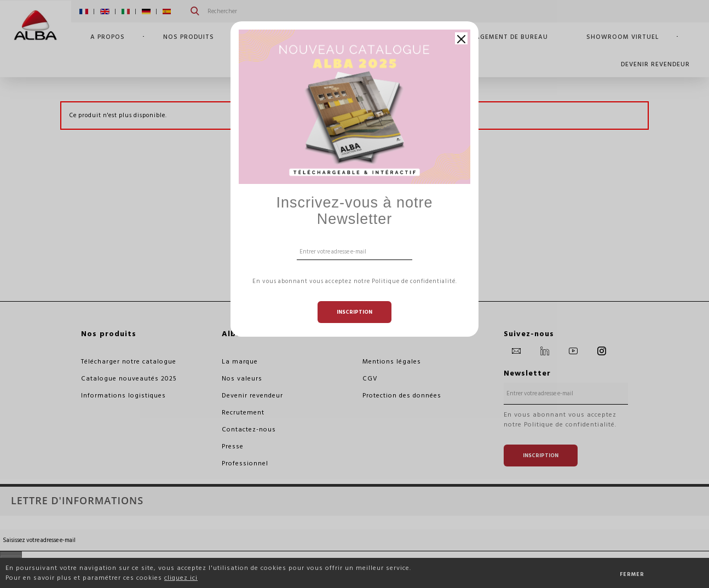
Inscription (354, 312)
